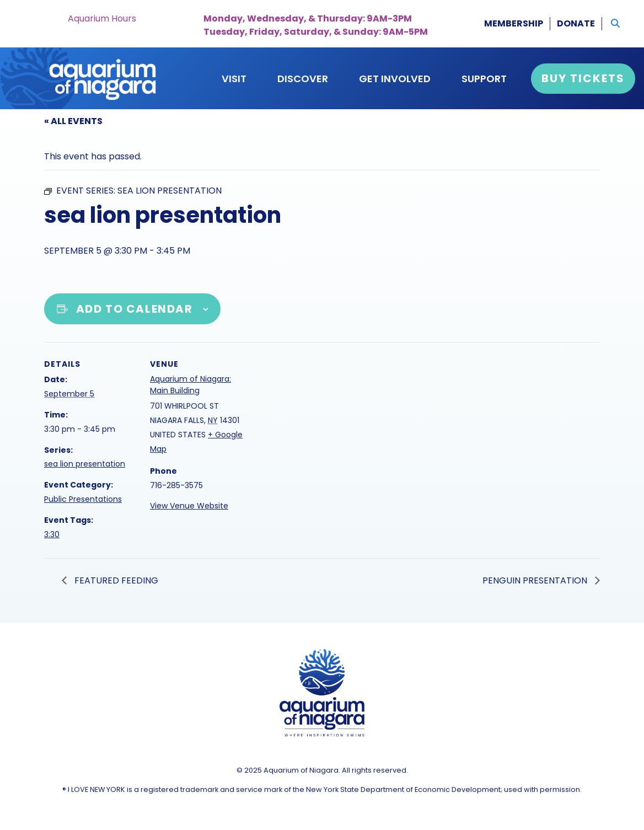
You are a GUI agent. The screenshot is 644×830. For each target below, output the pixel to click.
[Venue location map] (314, 418)
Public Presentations (83, 499)
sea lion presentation (85, 464)
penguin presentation (536, 580)
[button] (615, 24)
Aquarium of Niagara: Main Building (190, 385)
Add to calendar (135, 309)
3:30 (52, 534)
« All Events (73, 121)
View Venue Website (189, 506)
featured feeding (115, 580)
